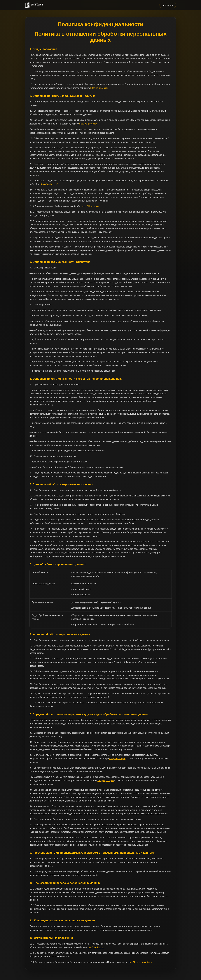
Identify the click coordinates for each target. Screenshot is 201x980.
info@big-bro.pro (117, 759)
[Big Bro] (34, 5)
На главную (168, 5)
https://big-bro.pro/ (99, 88)
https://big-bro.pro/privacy (140, 962)
